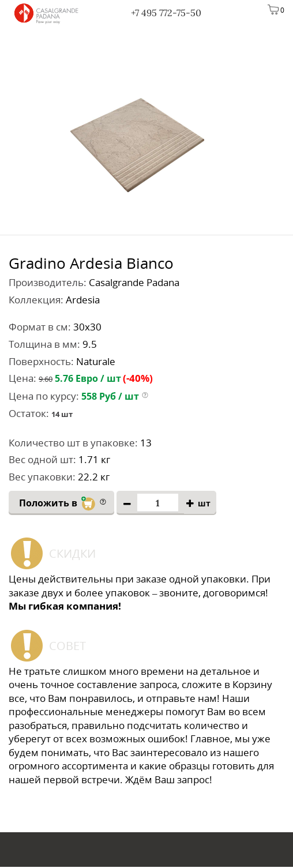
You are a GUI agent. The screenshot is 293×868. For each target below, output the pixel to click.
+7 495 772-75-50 (166, 13)
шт (204, 504)
